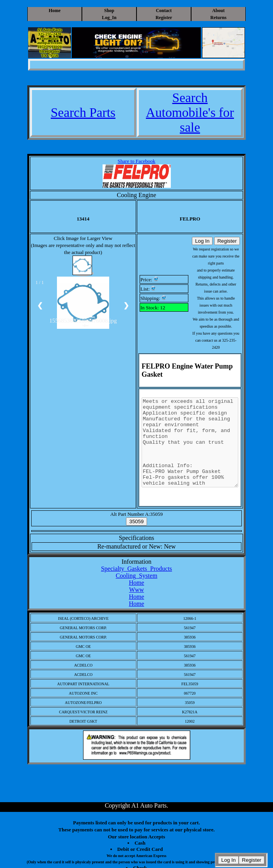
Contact (164, 11)
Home (55, 11)
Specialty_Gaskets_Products (136, 569)
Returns (218, 18)
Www (136, 590)
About (218, 11)
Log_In (109, 18)
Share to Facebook (137, 161)
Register (164, 18)
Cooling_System (137, 576)
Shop (109, 11)
